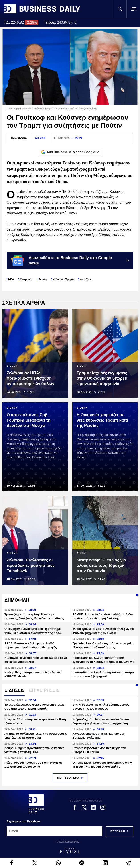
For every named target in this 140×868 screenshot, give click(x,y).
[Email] (55, 831)
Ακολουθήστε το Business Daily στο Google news (70, 260)
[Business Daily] (36, 804)
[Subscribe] (118, 831)
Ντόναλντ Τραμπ (63, 280)
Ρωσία (42, 280)
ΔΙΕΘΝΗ (41, 138)
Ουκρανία (26, 280)
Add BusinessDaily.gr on (74, 152)
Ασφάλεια (86, 280)
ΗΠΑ (11, 280)
